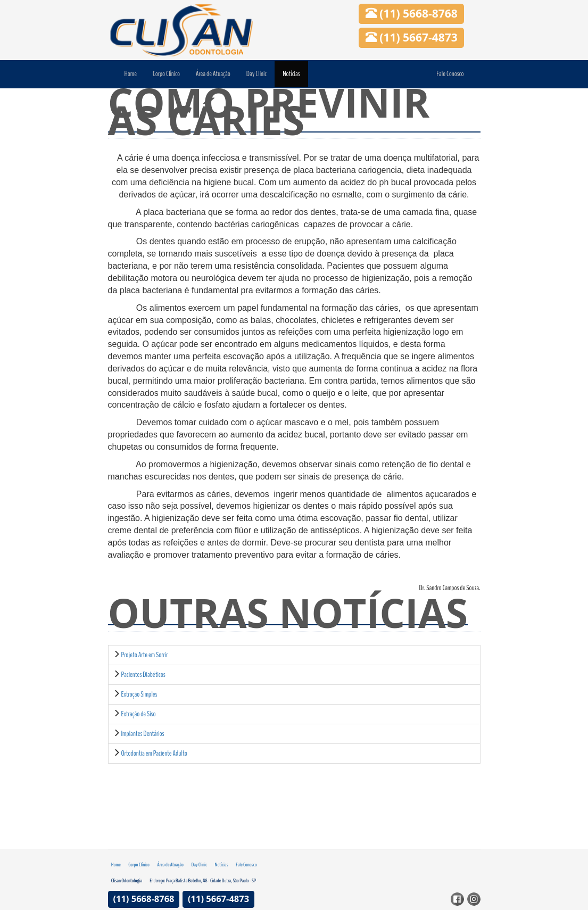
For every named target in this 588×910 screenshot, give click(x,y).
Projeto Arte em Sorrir (144, 655)
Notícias (291, 74)
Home (131, 74)
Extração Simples (139, 694)
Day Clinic (256, 74)
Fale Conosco (450, 74)
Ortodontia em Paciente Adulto (154, 753)
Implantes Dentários (142, 734)
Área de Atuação (213, 74)
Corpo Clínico (166, 74)
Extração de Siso (138, 714)
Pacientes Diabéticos (143, 675)
